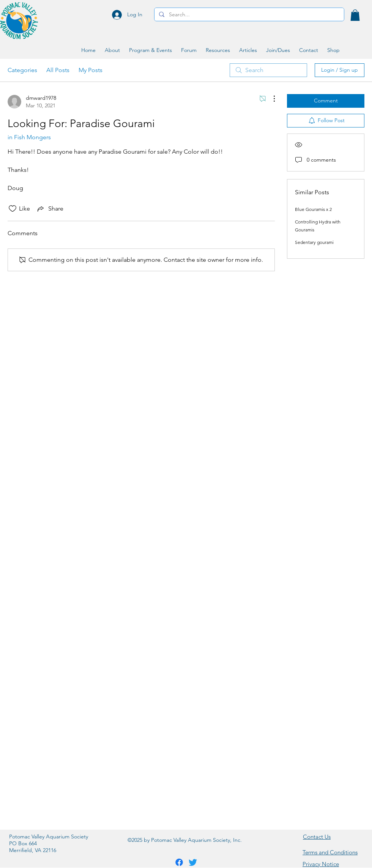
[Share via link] (50, 209)
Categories (22, 70)
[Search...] (248, 15)
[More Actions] (270, 99)
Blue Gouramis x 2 (313, 209)
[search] (268, 70)
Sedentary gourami (314, 242)
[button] (355, 15)
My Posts (91, 70)
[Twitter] (193, 862)
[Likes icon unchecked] (13, 209)
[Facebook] (179, 862)
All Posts (58, 70)
